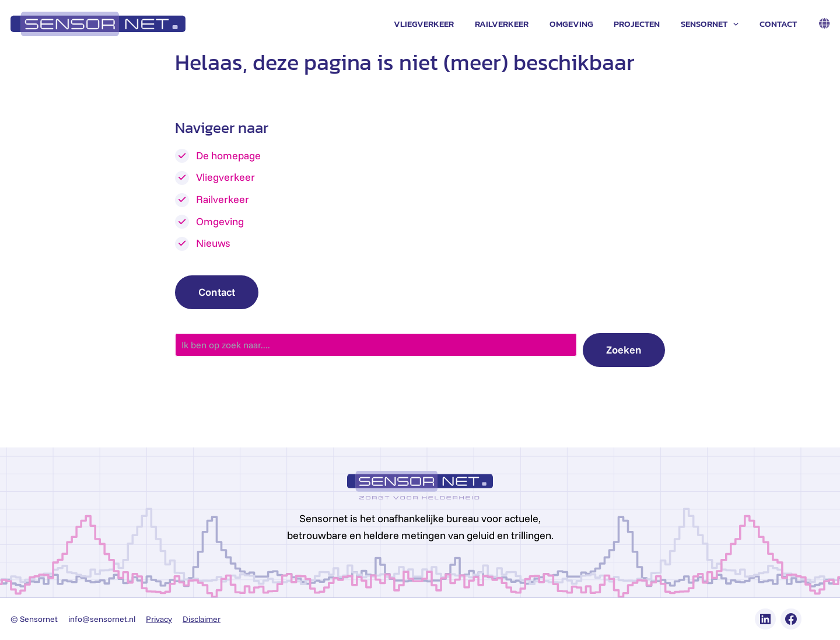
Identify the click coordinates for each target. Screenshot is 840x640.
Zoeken (624, 350)
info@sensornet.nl (102, 619)
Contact (780, 24)
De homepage (228, 155)
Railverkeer (517, 24)
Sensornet (715, 24)
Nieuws (213, 243)
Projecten (645, 24)
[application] (738, 24)
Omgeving (583, 24)
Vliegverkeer (442, 24)
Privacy (159, 619)
